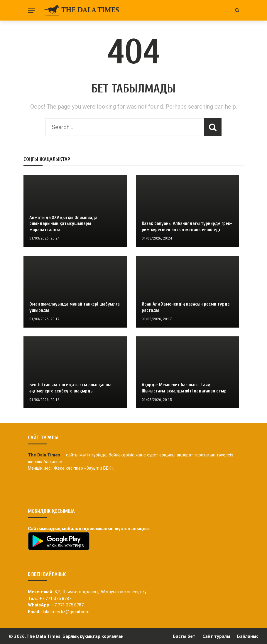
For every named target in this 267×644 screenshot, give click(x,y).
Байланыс (248, 636)
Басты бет (184, 636)
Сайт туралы (216, 636)
